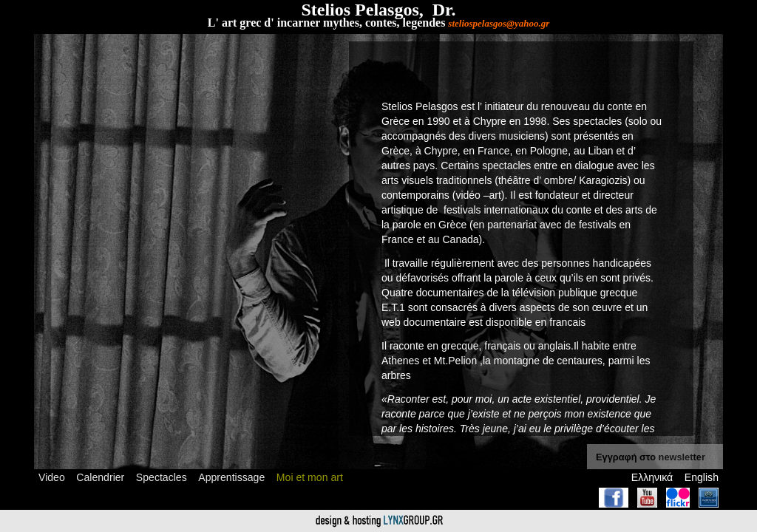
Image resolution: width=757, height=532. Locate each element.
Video (52, 477)
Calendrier (100, 477)
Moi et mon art (310, 477)
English (702, 477)
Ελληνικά (652, 477)
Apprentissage (231, 477)
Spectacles (162, 477)
